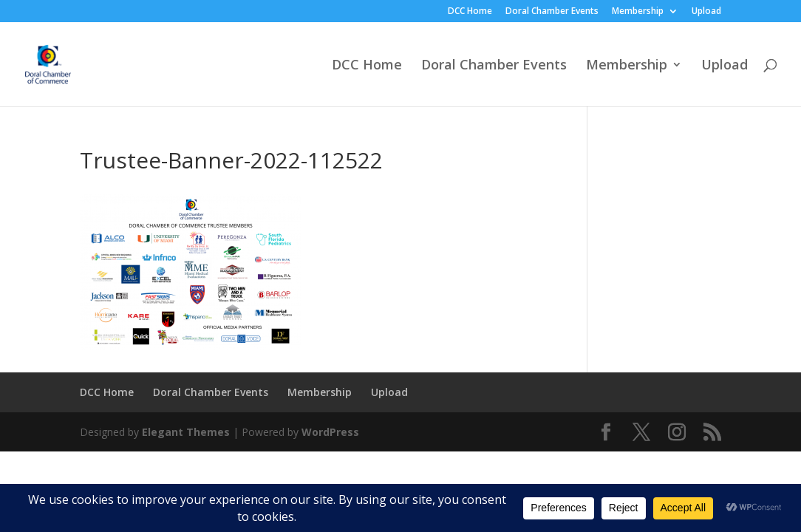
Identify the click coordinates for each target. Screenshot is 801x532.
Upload (706, 12)
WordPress (330, 432)
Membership (638, 12)
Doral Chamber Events (552, 12)
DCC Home (470, 12)
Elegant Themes (186, 432)
